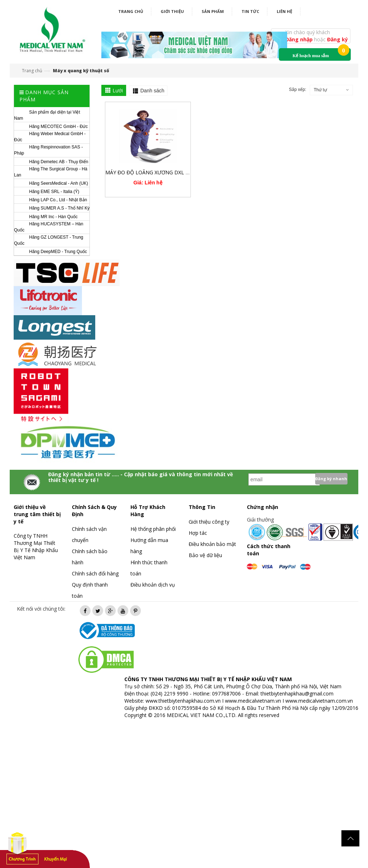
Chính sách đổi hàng (95, 573)
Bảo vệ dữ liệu (205, 555)
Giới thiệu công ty (209, 522)
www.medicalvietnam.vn (253, 701)
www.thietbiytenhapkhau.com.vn (183, 701)
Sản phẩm (213, 11)
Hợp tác (198, 533)
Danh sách (152, 91)
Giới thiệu (172, 11)
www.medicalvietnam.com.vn (319, 701)
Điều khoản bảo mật (212, 544)
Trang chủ (131, 11)
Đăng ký (337, 39)
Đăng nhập (300, 39)
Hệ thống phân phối (153, 529)
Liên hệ (284, 11)
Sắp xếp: (298, 89)
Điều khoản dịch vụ (153, 585)
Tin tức (250, 11)
